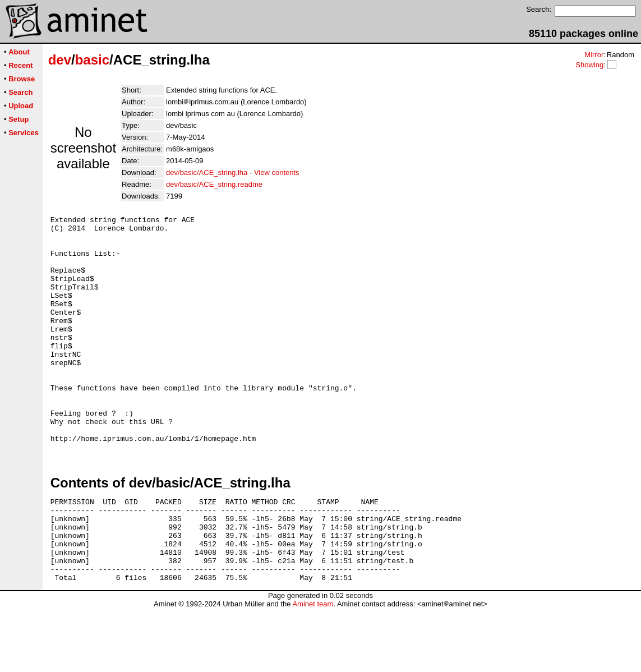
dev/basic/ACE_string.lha (207, 172)
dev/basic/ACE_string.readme (214, 184)
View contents (277, 172)
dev (60, 60)
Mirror (594, 55)
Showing (589, 65)
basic (92, 60)
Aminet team (313, 668)
